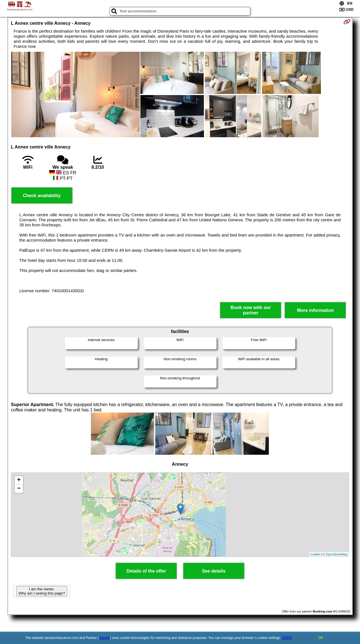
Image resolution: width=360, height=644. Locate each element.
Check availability (42, 196)
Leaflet (315, 554)
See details (214, 571)
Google (104, 638)
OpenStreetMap (337, 554)
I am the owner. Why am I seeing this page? (42, 591)
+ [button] (19, 480)
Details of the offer (146, 571)
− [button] (19, 489)
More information (315, 310)
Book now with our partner (251, 310)
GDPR (287, 638)
